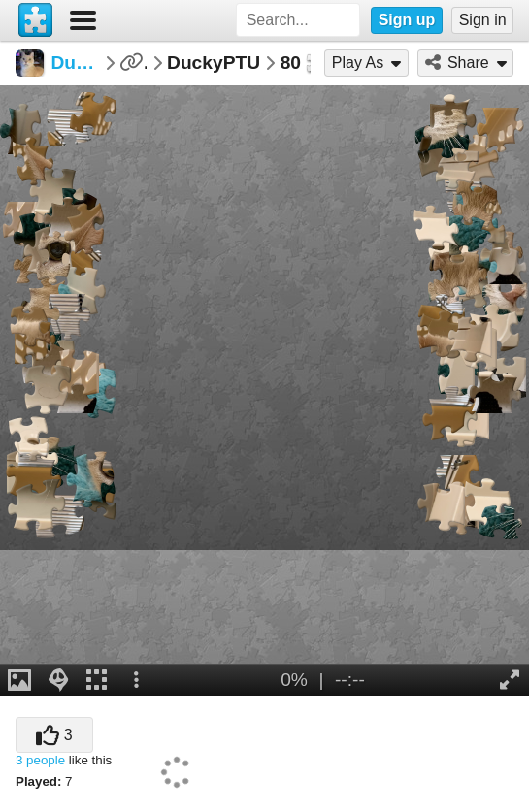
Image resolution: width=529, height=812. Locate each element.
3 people (40, 760)
